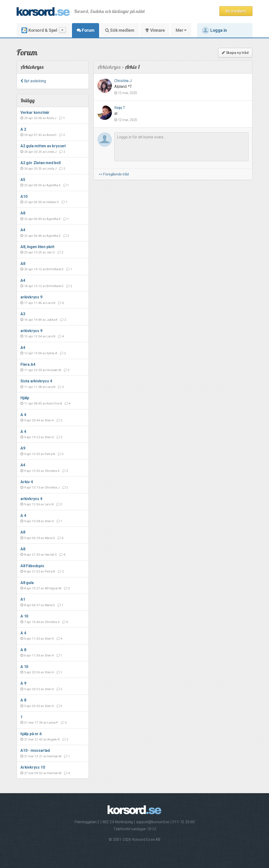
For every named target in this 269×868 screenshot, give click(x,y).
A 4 (23, 415)
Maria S (50, 538)
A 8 (23, 650)
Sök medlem (120, 30)
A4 (23, 230)
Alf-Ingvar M (53, 588)
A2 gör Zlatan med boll (41, 163)
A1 (23, 599)
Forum (86, 30)
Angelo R (53, 739)
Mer (181, 30)
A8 (23, 213)
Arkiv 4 (27, 482)
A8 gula (27, 583)
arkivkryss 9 (31, 297)
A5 (23, 180)
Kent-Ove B (54, 403)
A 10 (24, 616)
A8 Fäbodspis (32, 566)
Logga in (214, 30)
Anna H (51, 135)
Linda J (51, 152)
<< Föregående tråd (114, 174)
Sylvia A (52, 353)
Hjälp (25, 398)
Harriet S (51, 554)
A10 (24, 196)
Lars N (51, 303)
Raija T (120, 108)
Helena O (53, 202)
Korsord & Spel (44, 30)
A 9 (23, 683)
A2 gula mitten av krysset (43, 146)
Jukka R (52, 320)
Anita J (51, 118)
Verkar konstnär (35, 113)
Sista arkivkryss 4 (36, 381)
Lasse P (53, 722)
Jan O (51, 252)
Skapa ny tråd (235, 53)
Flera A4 (28, 364)
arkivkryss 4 (31, 499)
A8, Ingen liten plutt (37, 247)
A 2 (23, 129)
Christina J (52, 487)
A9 (23, 448)
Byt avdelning (33, 81)
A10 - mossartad (35, 750)
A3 (23, 314)
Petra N (50, 454)
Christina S (52, 471)
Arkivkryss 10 (33, 767)
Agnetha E (53, 185)
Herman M (54, 756)
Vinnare (155, 30)
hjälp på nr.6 (31, 734)
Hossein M (54, 370)
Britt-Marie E (55, 269)
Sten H (49, 420)
